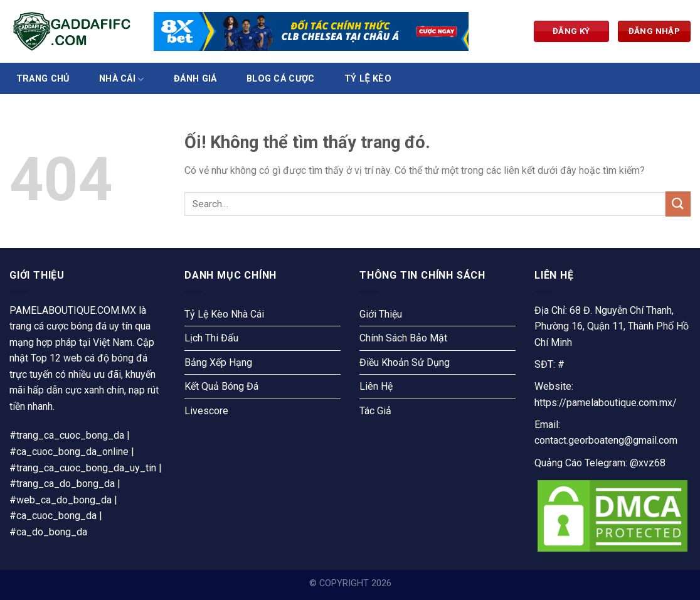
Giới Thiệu (381, 314)
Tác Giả (375, 411)
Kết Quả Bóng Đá (221, 386)
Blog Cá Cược (280, 79)
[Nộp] (678, 204)
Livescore (206, 411)
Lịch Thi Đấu (211, 338)
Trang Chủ (43, 79)
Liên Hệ (376, 386)
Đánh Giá (195, 79)
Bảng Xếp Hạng (218, 362)
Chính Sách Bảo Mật (403, 338)
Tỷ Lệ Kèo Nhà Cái (224, 314)
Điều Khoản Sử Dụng (405, 362)
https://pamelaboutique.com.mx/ (606, 403)
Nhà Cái (122, 79)
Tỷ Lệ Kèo (368, 79)
